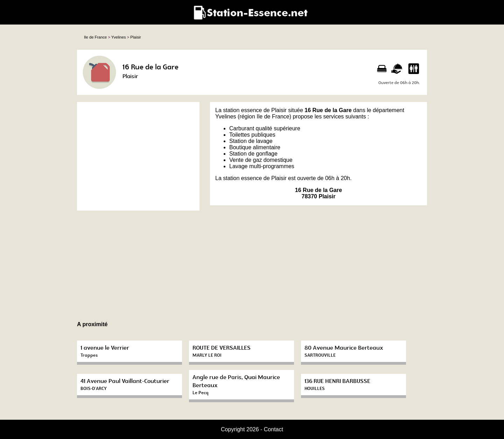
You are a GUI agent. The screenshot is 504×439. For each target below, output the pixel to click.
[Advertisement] (138, 156)
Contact (274, 429)
